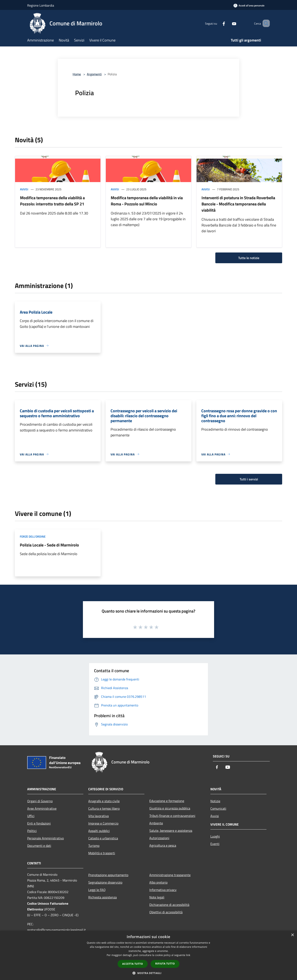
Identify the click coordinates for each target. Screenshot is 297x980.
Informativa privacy (163, 890)
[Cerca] (265, 23)
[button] (148, 973)
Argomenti (94, 74)
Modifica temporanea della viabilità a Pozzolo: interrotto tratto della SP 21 (52, 201)
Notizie (215, 801)
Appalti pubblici (99, 831)
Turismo (94, 846)
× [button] (292, 935)
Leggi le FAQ (97, 890)
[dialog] (148, 955)
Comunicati (218, 808)
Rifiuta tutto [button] (165, 964)
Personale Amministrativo (45, 838)
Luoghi (215, 836)
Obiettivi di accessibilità (166, 912)
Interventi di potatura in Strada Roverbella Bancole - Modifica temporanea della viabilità (238, 204)
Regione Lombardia (41, 5)
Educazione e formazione (167, 801)
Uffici (31, 816)
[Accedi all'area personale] (249, 5)
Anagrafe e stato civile (104, 801)
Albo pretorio (158, 882)
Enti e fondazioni (39, 823)
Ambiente (156, 823)
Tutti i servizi (249, 479)
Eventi (215, 844)
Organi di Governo (40, 801)
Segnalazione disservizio (105, 882)
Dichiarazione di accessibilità (169, 905)
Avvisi (24, 189)
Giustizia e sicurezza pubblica (170, 808)
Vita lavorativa (98, 816)
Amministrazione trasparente (170, 875)
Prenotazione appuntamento (108, 875)
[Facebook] (218, 23)
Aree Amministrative (42, 808)
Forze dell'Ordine (33, 536)
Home (77, 74)
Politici (32, 831)
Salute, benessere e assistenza (171, 831)
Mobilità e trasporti (102, 853)
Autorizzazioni (159, 838)
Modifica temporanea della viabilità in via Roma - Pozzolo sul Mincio (147, 201)
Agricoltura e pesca (163, 845)
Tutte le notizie (249, 258)
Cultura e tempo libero (104, 808)
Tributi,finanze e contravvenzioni (172, 816)
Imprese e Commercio (103, 823)
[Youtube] (228, 23)
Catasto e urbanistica (103, 838)
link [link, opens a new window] (188, 955)
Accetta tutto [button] (133, 964)
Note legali (157, 897)
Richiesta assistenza (103, 897)
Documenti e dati (39, 846)
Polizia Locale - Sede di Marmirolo (49, 545)
